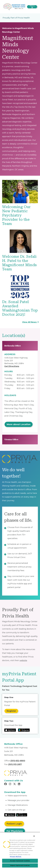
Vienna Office (11, 439)
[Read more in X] (15, 784)
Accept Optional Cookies (20, 861)
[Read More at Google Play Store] (22, 815)
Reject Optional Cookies (20, 865)
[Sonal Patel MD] (14, 7)
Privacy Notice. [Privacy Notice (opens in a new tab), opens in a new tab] (16, 857)
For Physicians (15, 831)
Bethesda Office (13, 346)
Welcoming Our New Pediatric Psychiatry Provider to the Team (16, 215)
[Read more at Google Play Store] (24, 730)
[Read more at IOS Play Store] (10, 730)
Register (11, 711)
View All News (30, 322)
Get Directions (12, 366)
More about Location (19, 424)
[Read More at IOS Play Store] (10, 815)
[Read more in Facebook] (6, 784)
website (23, 660)
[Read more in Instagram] (10, 784)
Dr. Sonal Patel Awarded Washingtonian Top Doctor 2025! (20, 308)
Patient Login (14, 824)
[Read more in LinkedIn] (19, 784)
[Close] (34, 836)
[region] (20, 850)
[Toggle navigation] (32, 7)
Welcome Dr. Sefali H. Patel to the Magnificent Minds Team (19, 263)
